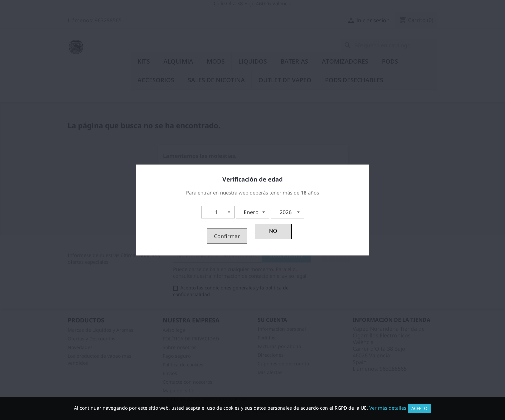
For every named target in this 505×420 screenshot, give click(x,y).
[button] (218, 212)
